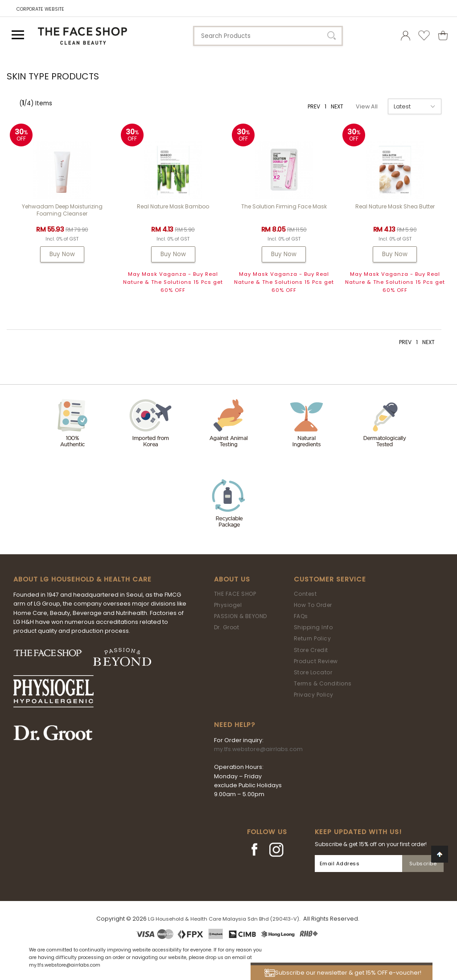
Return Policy (313, 638)
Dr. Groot (227, 627)
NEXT (337, 106)
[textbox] (268, 36)
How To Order (313, 605)
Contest (305, 594)
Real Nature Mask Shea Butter (395, 206)
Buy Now (62, 254)
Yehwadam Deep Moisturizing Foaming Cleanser (62, 210)
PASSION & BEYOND (241, 616)
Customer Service (330, 579)
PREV (314, 106)
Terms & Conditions (323, 683)
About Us (232, 579)
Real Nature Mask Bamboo (173, 206)
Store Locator (313, 672)
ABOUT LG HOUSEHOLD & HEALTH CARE (82, 579)
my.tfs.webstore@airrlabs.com (258, 749)
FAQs (301, 616)
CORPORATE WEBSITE (40, 9)
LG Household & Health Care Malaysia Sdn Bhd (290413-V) (224, 919)
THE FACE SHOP (235, 594)
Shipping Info (313, 627)
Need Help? (235, 725)
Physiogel (228, 605)
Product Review (316, 661)
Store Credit (311, 650)
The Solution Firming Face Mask (284, 206)
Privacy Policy (314, 695)
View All (367, 106)
